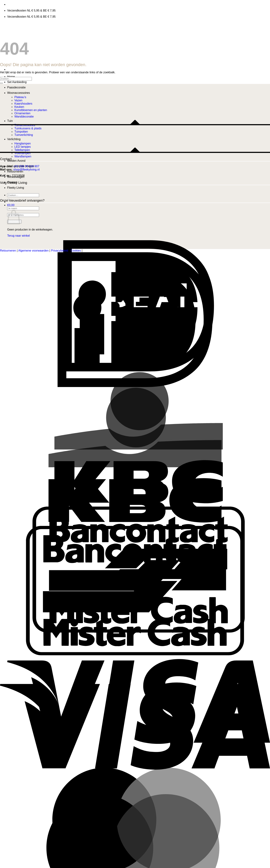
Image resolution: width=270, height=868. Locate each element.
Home (11, 77)
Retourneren (15, 171)
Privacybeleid (59, 251)
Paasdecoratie (16, 87)
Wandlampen (23, 156)
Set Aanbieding (17, 82)
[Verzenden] (1, 83)
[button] (11, 205)
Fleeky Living (16, 188)
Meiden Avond (16, 161)
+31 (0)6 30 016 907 (26, 166)
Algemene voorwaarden (33, 251)
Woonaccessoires (19, 93)
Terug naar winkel (18, 236)
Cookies (76, 251)
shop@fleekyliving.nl (26, 170)
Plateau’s (20, 97)
